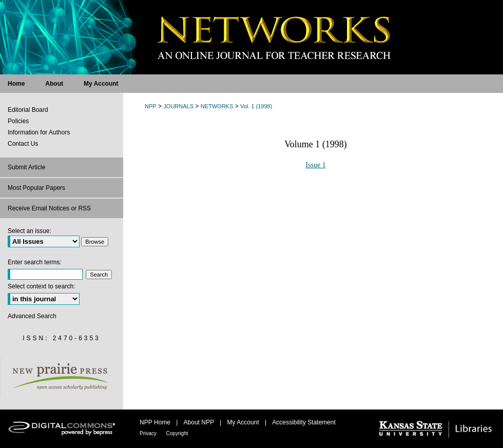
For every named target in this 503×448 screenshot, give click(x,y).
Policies (18, 121)
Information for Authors (39, 132)
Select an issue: (30, 231)
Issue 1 (315, 165)
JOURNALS (178, 106)
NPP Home (156, 422)
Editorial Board (28, 110)
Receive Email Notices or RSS (49, 208)
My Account (244, 422)
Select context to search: (41, 286)
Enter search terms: (35, 262)
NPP (151, 106)
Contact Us (23, 144)
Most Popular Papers (36, 188)
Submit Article (26, 167)
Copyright (177, 433)
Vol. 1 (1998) (256, 106)
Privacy (149, 433)
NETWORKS (217, 106)
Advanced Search (32, 316)
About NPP (200, 422)
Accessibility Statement (304, 422)
